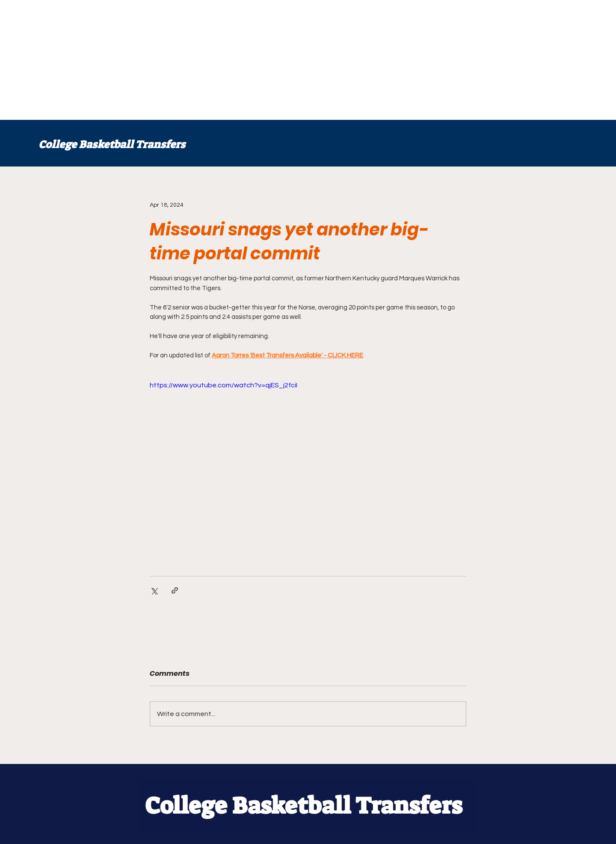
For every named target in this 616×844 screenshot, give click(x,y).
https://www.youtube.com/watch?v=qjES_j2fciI (224, 385)
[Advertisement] (257, 60)
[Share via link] (175, 590)
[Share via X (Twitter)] (154, 590)
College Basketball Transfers (112, 144)
